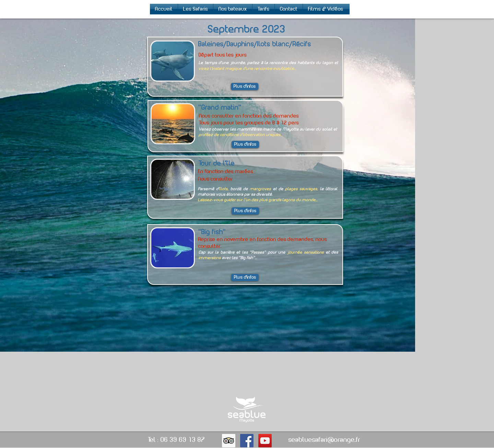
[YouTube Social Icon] (265, 441)
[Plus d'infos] (245, 211)
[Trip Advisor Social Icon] (229, 441)
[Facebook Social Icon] (247, 441)
